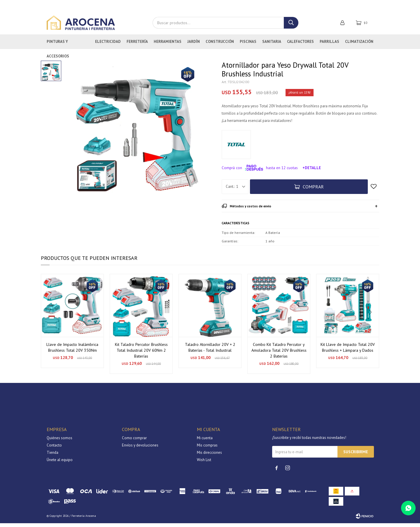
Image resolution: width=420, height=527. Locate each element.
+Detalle (312, 171)
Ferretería (137, 45)
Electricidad (108, 45)
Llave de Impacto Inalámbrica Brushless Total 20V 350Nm (72, 351)
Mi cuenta (205, 442)
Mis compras (207, 449)
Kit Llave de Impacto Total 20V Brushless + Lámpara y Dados (348, 351)
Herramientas (168, 45)
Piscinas (248, 45)
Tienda (52, 456)
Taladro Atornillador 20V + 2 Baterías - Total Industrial (210, 351)
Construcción (220, 45)
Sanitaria (272, 45)
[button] (372, 328)
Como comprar (134, 442)
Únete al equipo (60, 464)
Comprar (313, 190)
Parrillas (329, 45)
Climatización (359, 45)
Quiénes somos (60, 442)
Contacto (54, 449)
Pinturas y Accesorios (58, 48)
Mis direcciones (209, 456)
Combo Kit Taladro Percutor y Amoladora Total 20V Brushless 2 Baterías (279, 354)
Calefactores (300, 45)
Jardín (194, 45)
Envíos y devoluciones (140, 449)
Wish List (204, 464)
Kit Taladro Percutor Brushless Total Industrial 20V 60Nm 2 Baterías (141, 354)
